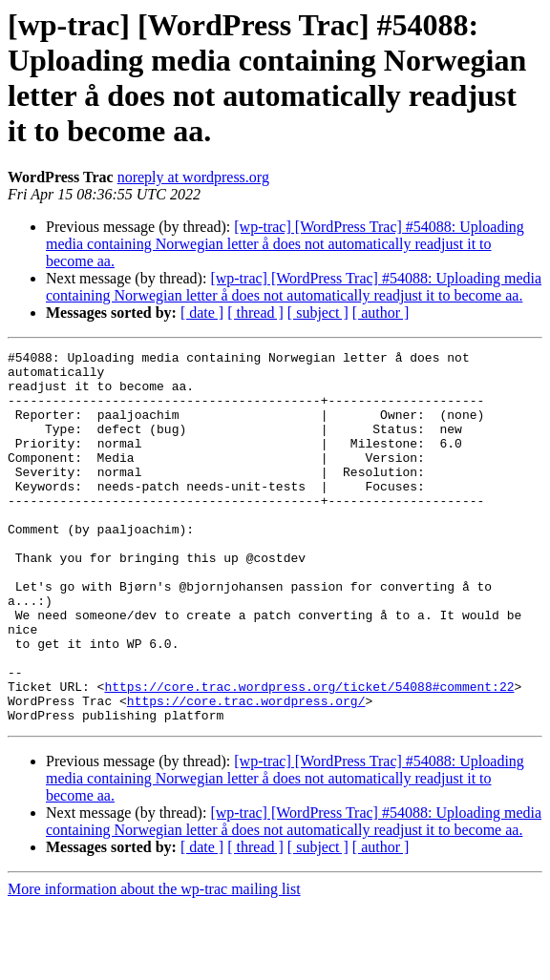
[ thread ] (255, 313)
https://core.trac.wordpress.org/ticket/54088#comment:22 (309, 755)
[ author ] (381, 313)
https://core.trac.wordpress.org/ (246, 772)
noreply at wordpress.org (193, 177)
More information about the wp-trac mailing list (154, 963)
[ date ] (202, 313)
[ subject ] (318, 313)
